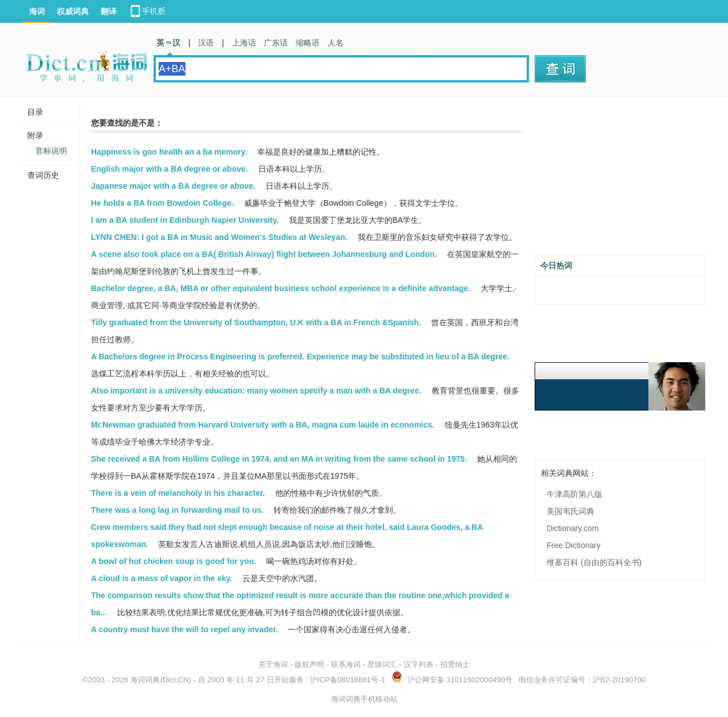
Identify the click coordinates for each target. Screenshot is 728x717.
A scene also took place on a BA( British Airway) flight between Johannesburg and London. (264, 254)
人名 (336, 43)
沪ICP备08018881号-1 (348, 680)
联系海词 (346, 664)
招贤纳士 (455, 664)
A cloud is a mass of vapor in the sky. (162, 578)
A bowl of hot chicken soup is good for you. (173, 561)
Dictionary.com (573, 528)
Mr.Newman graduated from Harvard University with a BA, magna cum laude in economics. (263, 425)
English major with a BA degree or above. (169, 169)
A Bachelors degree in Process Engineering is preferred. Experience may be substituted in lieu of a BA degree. (300, 357)
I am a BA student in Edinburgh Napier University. (185, 220)
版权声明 (309, 664)
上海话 (244, 43)
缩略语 (308, 43)
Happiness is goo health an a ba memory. (169, 152)
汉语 (206, 43)
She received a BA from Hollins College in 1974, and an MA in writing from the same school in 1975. (279, 459)
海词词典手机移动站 (364, 699)
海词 (37, 11)
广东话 (276, 43)
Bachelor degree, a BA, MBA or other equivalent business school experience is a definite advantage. (281, 288)
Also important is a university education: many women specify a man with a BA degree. (256, 391)
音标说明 (51, 151)
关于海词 (273, 664)
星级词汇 (382, 664)
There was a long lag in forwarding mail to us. (177, 510)
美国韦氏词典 (570, 511)
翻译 (109, 11)
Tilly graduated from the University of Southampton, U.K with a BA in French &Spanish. (256, 322)
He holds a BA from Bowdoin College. (162, 203)
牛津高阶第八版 (574, 494)
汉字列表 (419, 664)
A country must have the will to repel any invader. (185, 629)
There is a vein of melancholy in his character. (178, 493)
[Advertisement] (620, 180)
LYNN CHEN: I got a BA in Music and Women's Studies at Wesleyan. (219, 237)
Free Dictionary (574, 545)
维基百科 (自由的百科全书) (594, 562)
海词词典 (145, 680)
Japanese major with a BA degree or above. (173, 186)
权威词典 (73, 11)
